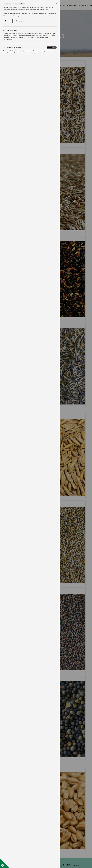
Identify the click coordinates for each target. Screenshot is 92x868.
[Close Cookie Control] (56, 3)
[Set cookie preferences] (5, 863)
